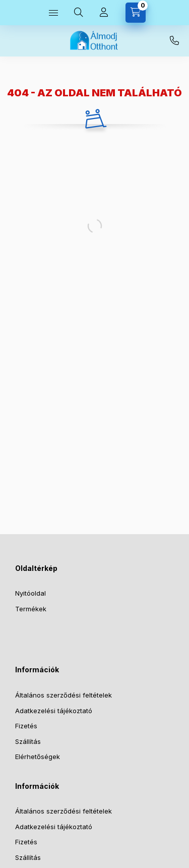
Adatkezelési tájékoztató (54, 711)
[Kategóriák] (53, 13)
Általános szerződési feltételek (64, 695)
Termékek (31, 609)
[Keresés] (79, 13)
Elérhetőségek (38, 757)
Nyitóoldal (30, 593)
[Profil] (104, 13)
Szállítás (28, 741)
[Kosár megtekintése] (136, 13)
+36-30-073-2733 (174, 41)
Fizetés (26, 726)
